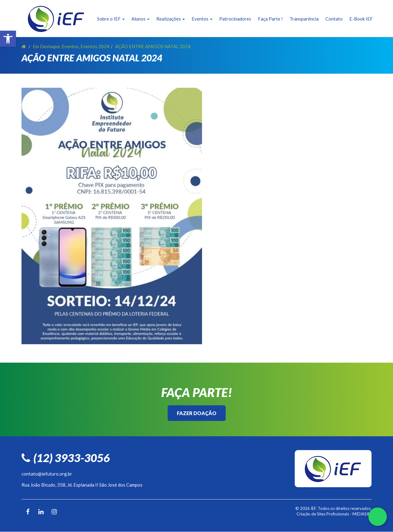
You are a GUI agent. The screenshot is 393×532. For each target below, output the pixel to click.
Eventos (202, 19)
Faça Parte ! (270, 19)
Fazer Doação (197, 413)
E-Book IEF (361, 19)
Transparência (304, 19)
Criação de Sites (311, 514)
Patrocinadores (235, 19)
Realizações (171, 19)
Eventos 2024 (95, 46)
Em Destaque (46, 46)
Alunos (140, 19)
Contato (334, 19)
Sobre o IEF (111, 19)
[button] (8, 39)
